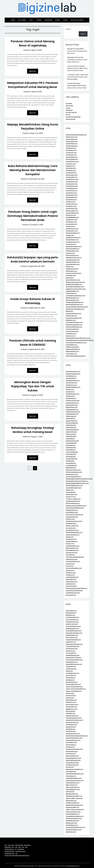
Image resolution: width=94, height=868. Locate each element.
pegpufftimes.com (72, 622)
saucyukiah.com (71, 611)
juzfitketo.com (71, 584)
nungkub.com (70, 575)
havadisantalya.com (73, 380)
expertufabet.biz (71, 421)
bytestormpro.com (72, 255)
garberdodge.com (72, 635)
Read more (33, 71)
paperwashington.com (73, 313)
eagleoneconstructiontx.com (76, 289)
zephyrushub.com (72, 141)
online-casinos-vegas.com (75, 809)
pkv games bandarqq (73, 117)
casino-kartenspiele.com (74, 687)
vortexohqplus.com (72, 213)
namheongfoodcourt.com (75, 780)
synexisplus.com (71, 150)
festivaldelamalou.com (74, 631)
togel (65, 20)
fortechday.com (71, 354)
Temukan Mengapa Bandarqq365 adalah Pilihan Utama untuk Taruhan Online (77, 86)
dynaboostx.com (72, 204)
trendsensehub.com (73, 262)
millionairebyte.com (72, 351)
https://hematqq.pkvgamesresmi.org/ (17, 855)
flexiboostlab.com (72, 211)
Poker (57, 20)
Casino (39, 20)
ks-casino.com (71, 528)
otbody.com (70, 693)
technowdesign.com (73, 503)
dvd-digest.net (71, 771)
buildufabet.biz (71, 468)
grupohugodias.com (73, 535)
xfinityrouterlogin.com (73, 812)
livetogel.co (70, 278)
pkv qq (68, 115)
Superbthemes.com (73, 866)
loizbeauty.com (71, 702)
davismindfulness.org (73, 349)
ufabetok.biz (70, 461)
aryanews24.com (72, 494)
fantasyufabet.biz (72, 423)
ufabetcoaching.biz (72, 347)
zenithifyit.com (71, 170)
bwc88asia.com (71, 523)
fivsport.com (70, 544)
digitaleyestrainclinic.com (74, 805)
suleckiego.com (71, 832)
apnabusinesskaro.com (74, 830)
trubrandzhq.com (72, 188)
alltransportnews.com (73, 470)
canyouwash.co (71, 378)
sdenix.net (69, 671)
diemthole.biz (70, 711)
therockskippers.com (73, 789)
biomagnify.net (71, 595)
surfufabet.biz (70, 445)
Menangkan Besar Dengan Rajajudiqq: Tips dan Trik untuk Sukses (33, 386)
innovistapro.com (72, 208)
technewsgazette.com (74, 718)
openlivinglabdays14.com (74, 485)
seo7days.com (71, 731)
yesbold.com (70, 392)
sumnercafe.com (72, 552)
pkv (6, 845)
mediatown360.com (73, 803)
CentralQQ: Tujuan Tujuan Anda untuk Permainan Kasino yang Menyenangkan (78, 77)
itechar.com (70, 389)
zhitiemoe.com (71, 573)
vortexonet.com (71, 153)
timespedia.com (71, 707)
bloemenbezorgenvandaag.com (77, 736)
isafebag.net (70, 680)
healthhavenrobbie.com (74, 284)
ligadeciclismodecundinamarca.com (78, 338)
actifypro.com (71, 202)
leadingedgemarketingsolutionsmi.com (79, 479)
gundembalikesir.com (73, 387)
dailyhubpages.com (72, 298)
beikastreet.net (71, 613)
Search (68, 29)
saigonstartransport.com (74, 749)
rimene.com (70, 767)
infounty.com (70, 519)
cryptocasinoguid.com (73, 476)
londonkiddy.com (72, 345)
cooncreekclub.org (72, 620)
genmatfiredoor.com (73, 280)
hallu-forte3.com (72, 785)
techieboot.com (71, 385)
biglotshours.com (72, 407)
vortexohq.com (71, 244)
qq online (69, 103)
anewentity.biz (71, 727)
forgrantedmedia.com (73, 640)
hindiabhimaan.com (72, 821)
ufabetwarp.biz (71, 416)
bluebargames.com (72, 628)
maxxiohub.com (71, 173)
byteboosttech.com (73, 400)
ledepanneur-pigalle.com (74, 769)
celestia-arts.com (72, 624)
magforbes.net (71, 666)
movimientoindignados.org (75, 557)
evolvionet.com (71, 148)
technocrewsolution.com (74, 660)
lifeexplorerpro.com (72, 251)
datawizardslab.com (73, 233)
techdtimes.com (71, 383)
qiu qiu (68, 108)
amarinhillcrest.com (72, 673)
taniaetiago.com (72, 582)
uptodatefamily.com (73, 561)
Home (13, 20)
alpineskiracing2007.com (74, 796)
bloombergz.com (72, 682)
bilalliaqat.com (71, 320)
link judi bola (19, 845)
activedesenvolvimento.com (76, 296)
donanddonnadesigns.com (75, 287)
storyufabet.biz (71, 454)
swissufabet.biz (71, 427)
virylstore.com (70, 651)
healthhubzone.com (73, 394)
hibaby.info (69, 311)
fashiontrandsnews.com (74, 472)
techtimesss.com (72, 648)
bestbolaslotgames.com (74, 304)
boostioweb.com (72, 139)
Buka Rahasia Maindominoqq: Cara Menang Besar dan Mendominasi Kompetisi (33, 170)
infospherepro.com (72, 240)
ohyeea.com (70, 570)
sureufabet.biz (71, 450)
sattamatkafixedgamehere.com (77, 307)
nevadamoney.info (72, 765)
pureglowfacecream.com (74, 720)
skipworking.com (71, 700)
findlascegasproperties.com (75, 282)
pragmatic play (10, 851)
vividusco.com (71, 166)
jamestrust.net (71, 695)
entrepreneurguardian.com (75, 309)
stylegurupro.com (72, 231)
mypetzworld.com (72, 517)
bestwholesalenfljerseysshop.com (77, 483)
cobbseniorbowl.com (73, 501)
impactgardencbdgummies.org (76, 588)
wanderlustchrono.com (74, 257)
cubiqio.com (70, 235)
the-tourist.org (71, 675)
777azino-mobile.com (73, 499)
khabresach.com (71, 823)
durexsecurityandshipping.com (76, 506)
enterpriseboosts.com (73, 684)
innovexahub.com (72, 157)
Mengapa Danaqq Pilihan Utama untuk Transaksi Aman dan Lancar (77, 51)
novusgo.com (70, 253)
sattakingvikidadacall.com (75, 302)
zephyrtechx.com (72, 195)
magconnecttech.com (74, 273)
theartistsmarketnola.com (75, 774)
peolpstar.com (71, 642)
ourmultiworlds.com (72, 617)
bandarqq (69, 110)
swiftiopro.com (71, 215)
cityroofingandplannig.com (75, 508)
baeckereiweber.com (73, 371)
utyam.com (70, 566)
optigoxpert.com (72, 197)
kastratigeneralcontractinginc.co (77, 481)
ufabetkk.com (70, 713)
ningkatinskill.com (72, 541)
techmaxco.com (71, 222)
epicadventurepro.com (74, 246)
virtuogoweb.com (72, 405)
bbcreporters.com (72, 474)
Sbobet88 (48, 20)
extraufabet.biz (71, 436)
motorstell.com (71, 653)
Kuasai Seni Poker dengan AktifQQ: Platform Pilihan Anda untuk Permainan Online (77, 68)
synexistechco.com (72, 161)
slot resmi (11, 845)
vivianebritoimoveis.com (74, 664)
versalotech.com (72, 220)
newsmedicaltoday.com (74, 327)
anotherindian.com (72, 577)
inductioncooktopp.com (74, 325)
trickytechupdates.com (74, 818)
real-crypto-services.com (74, 514)
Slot (31, 20)
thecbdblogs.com (72, 825)
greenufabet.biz (71, 432)
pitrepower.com (71, 800)
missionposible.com (72, 807)
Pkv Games (22, 20)
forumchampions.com (73, 626)
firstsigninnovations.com (74, 633)
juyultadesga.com (72, 512)
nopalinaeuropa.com (73, 593)
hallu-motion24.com (73, 787)
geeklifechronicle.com (73, 237)
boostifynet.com (71, 190)
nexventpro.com (71, 193)
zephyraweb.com (72, 175)
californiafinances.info (73, 760)
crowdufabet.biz (71, 465)
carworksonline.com (72, 646)
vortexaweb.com (72, 177)
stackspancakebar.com (74, 778)
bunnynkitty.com (71, 742)
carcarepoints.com (72, 530)
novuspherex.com (72, 182)
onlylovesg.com (71, 293)
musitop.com (70, 564)
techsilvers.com (71, 539)
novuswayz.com (71, 199)
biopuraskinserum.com (73, 758)
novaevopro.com (72, 184)
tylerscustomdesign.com (74, 644)
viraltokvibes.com (72, 662)
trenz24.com (70, 698)
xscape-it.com (71, 497)
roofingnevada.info (72, 329)
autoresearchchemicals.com (76, 827)
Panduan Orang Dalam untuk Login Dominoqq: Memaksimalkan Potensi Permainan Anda (33, 216)
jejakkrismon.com (72, 709)
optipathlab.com (72, 144)
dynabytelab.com (72, 146)
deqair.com (70, 537)
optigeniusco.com (72, 179)
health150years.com (73, 655)
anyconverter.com (72, 704)
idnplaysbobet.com (72, 300)
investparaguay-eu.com (74, 521)
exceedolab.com (72, 224)
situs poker (69, 106)
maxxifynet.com (71, 155)
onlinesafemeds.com (73, 412)
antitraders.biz (71, 492)
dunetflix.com (70, 555)
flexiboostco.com (72, 137)
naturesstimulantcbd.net (74, 590)
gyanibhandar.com (72, 414)
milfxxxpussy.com (72, 559)
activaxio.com (70, 226)
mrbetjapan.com (72, 724)
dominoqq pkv (71, 119)
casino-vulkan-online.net (74, 798)
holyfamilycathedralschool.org (76, 342)
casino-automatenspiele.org (76, 689)
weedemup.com (71, 316)
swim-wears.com (72, 637)
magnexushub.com (72, 403)
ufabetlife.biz (70, 439)
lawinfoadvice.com (72, 548)
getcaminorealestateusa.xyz (76, 356)
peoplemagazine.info (73, 374)
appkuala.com (71, 729)
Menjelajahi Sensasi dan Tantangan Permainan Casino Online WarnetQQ (77, 60)
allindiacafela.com (72, 794)
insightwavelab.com (73, 249)
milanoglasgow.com (73, 783)
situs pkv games (71, 112)
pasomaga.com (71, 586)
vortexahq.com (71, 168)
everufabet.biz (71, 463)
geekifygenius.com (72, 269)
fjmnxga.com (70, 747)
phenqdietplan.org (72, 550)
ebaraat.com (70, 396)
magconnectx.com (72, 331)
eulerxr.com (70, 266)
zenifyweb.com (71, 275)
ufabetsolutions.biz (72, 441)
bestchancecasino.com (74, 318)
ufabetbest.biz (71, 447)
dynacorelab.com (72, 159)
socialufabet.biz (71, 443)
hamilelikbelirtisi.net (72, 217)
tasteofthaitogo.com (73, 740)
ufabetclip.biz (70, 418)
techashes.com (71, 376)
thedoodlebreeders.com (74, 532)
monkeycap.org (71, 669)
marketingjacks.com (73, 814)
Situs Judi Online (77, 20)
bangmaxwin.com (72, 751)
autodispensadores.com (74, 322)
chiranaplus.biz (71, 776)
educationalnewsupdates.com (76, 135)
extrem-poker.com (72, 526)
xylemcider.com (71, 579)
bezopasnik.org (71, 745)
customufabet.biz (72, 452)
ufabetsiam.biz (71, 425)
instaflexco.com (71, 206)
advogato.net (70, 678)
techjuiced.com (71, 398)
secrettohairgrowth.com (74, 738)
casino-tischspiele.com (74, 691)
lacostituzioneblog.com (74, 568)
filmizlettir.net (70, 615)
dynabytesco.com (72, 229)
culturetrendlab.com (73, 260)
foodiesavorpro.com (73, 242)
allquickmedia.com (72, 716)
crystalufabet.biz (72, 459)
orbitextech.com (71, 271)
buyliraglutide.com (72, 409)
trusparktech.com (72, 186)
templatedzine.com (73, 546)
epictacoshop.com (72, 756)
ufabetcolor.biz (71, 434)
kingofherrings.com (72, 722)
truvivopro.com (71, 164)
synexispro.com (71, 333)
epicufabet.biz (71, 456)
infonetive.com (71, 754)
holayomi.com (71, 336)
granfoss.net (70, 791)
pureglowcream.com (73, 733)
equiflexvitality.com (72, 291)
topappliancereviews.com (75, 816)
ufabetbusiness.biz (72, 430)
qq (16, 849)
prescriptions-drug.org (73, 657)
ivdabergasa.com (72, 510)
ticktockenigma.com (73, 264)
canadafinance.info (72, 763)
